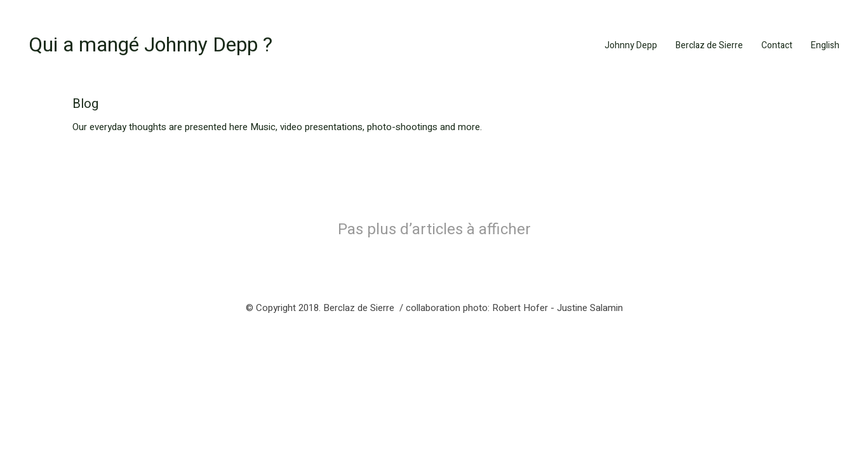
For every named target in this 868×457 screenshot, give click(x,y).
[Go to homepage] (150, 45)
